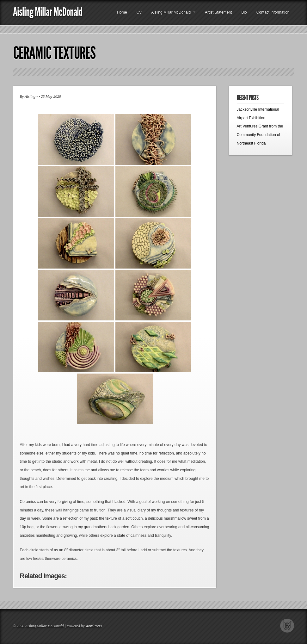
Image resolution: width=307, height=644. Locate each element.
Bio (244, 12)
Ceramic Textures (54, 53)
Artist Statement (218, 12)
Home (122, 12)
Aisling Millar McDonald (48, 12)
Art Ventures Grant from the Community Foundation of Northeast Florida (260, 135)
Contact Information (273, 12)
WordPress (93, 626)
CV (139, 12)
